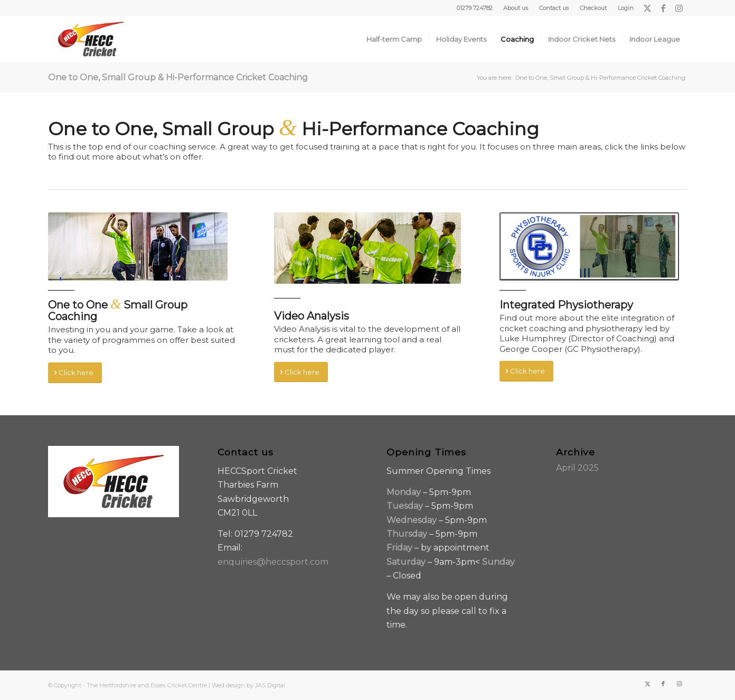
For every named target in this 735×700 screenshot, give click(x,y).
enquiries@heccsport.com (273, 562)
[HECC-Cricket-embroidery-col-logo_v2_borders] (91, 39)
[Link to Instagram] (679, 8)
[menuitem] (516, 8)
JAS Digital (270, 685)
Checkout (593, 8)
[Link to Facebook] (663, 8)
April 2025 (577, 468)
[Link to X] (647, 8)
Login (626, 8)
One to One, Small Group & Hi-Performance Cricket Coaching (178, 77)
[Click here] (75, 373)
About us (516, 8)
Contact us (554, 8)
